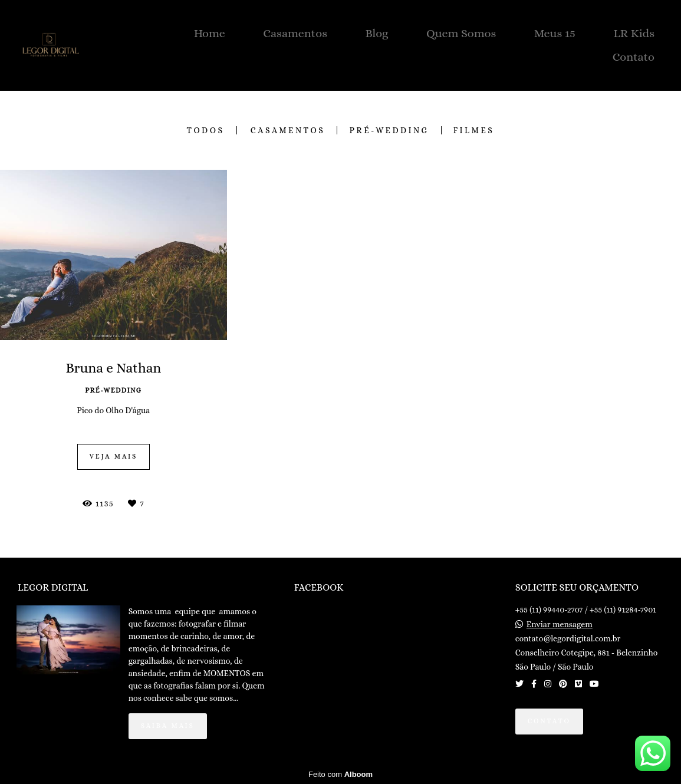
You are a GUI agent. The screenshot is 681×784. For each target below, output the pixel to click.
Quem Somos (461, 33)
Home (210, 33)
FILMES (474, 130)
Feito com (340, 774)
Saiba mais (168, 726)
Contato (634, 57)
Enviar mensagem (560, 624)
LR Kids (634, 33)
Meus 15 (555, 33)
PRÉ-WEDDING (389, 130)
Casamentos (295, 33)
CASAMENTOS (288, 130)
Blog (376, 33)
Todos (206, 130)
